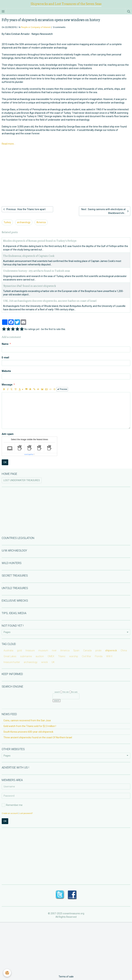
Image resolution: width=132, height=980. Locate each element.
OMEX (51, 656)
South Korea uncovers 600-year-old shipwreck (28, 732)
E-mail (5, 357)
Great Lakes (10, 656)
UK (53, 662)
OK (5, 462)
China (124, 650)
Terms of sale (66, 977)
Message (7, 385)
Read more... (9, 144)
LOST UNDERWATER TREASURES (22, 480)
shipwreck (111, 650)
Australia (8, 650)
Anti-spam (8, 434)
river (54, 650)
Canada (87, 650)
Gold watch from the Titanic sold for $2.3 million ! (30, 726)
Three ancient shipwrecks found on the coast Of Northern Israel (38, 737)
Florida (99, 656)
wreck (45, 662)
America (41, 222)
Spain (76, 650)
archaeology (24, 222)
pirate (98, 650)
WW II (109, 656)
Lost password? (26, 813)
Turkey (7, 222)
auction (40, 656)
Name (5, 344)
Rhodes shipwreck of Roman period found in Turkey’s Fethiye (40, 241)
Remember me (12, 805)
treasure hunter (12, 662)
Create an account (10, 813)
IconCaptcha (29, 454)
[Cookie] (7, 973)
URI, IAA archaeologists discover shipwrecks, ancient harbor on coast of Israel (50, 301)
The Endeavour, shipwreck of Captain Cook (29, 256)
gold (19, 650)
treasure (30, 650)
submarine (26, 656)
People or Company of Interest (36, 27)
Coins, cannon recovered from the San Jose (27, 720)
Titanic (62, 656)
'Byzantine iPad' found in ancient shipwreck (30, 286)
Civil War (86, 656)
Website (6, 371)
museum (43, 650)
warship (74, 656)
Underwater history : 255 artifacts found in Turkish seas (37, 271)
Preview (62, 389)
